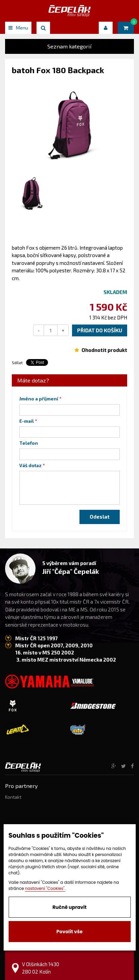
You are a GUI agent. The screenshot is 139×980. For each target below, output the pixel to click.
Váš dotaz (30, 465)
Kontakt (13, 797)
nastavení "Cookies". (45, 888)
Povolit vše (69, 932)
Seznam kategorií (69, 46)
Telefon (29, 443)
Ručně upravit (69, 907)
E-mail (27, 421)
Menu (18, 28)
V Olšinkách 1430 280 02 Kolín (41, 968)
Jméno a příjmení (39, 399)
